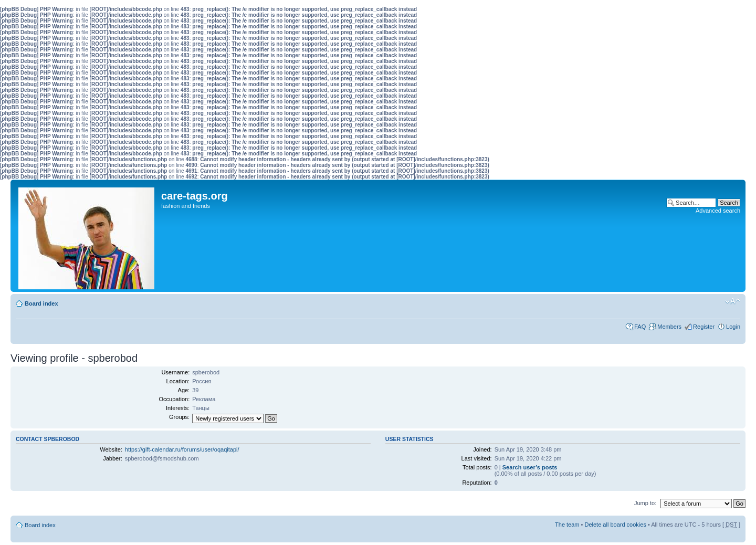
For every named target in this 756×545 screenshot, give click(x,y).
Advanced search (718, 211)
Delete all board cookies (615, 525)
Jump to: (645, 503)
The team (567, 525)
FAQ (640, 327)
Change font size (733, 301)
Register (704, 327)
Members (669, 327)
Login (733, 327)
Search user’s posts (530, 467)
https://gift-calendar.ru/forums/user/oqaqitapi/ (182, 449)
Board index (41, 303)
